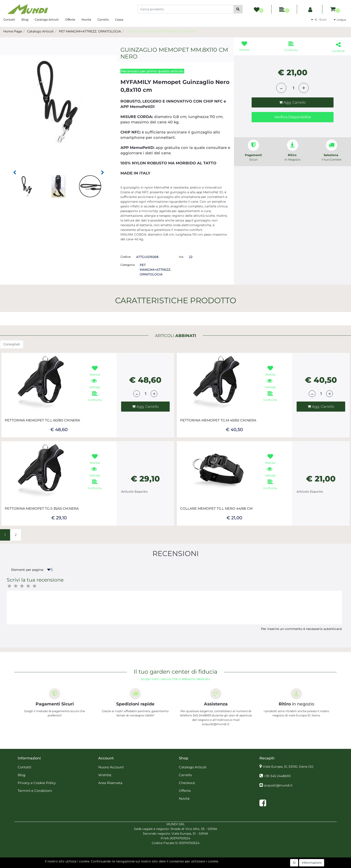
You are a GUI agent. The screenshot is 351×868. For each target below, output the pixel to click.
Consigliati (12, 344)
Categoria (128, 265)
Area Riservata (110, 783)
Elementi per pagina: (27, 570)
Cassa (119, 19)
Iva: (181, 257)
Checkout (187, 783)
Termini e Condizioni (35, 791)
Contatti (9, 19)
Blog (25, 19)
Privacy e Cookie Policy (37, 783)
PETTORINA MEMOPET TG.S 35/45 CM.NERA (42, 509)
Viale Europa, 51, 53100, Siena (288, 767)
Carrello (103, 19)
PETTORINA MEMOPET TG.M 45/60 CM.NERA (218, 420)
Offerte (70, 19)
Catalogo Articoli (47, 19)
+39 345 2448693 (277, 776)
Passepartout (185, 866)
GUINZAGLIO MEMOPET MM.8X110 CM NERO (161, 31)
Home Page (13, 31)
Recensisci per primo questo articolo (152, 71)
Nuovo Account (111, 767)
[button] (238, 9)
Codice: (126, 257)
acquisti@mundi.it (278, 785)
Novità (86, 19)
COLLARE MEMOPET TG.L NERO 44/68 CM (216, 509)
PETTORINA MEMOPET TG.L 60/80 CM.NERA (42, 420)
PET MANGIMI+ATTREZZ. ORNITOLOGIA (90, 31)
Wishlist (105, 775)
